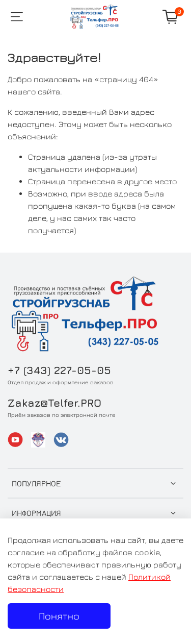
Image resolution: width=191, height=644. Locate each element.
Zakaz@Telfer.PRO (54, 403)
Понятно (59, 616)
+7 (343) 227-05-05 (59, 370)
